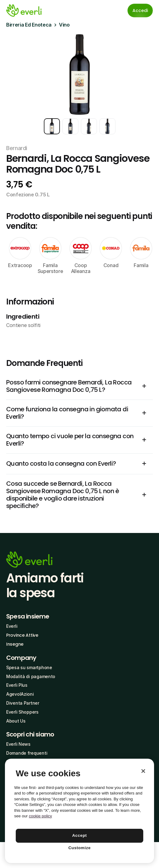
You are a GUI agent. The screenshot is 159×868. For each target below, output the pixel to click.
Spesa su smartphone (29, 667)
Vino (64, 25)
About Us (16, 721)
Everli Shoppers (22, 712)
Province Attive (22, 635)
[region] (79, 811)
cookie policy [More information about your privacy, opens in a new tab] (40, 816)
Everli (12, 626)
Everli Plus (17, 685)
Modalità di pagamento (31, 676)
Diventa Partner (23, 703)
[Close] (143, 771)
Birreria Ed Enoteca (29, 25)
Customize (79, 848)
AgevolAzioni (20, 694)
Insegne (15, 644)
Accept (80, 835)
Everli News (18, 744)
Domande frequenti (27, 753)
